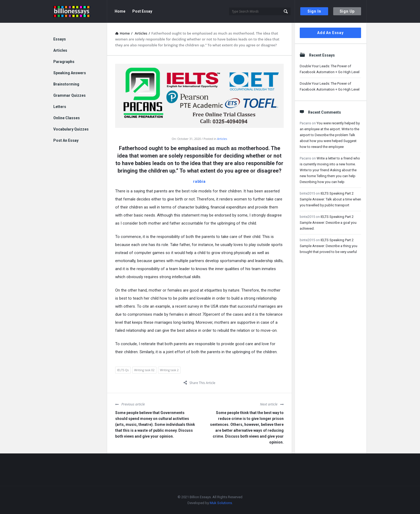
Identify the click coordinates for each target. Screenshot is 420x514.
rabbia (199, 181)
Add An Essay (330, 33)
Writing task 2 (169, 370)
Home (120, 11)
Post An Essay (66, 140)
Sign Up (347, 11)
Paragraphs (64, 62)
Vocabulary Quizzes (71, 129)
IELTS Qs (123, 370)
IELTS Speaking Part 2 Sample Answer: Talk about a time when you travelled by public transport (330, 199)
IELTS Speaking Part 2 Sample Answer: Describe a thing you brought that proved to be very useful (329, 246)
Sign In (314, 11)
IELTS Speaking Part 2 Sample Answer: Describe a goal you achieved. (328, 223)
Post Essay (142, 11)
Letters (60, 107)
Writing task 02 (144, 370)
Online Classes (67, 118)
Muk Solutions (221, 503)
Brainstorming (66, 84)
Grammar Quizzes (70, 95)
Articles (222, 139)
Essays (60, 39)
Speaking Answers (70, 73)
